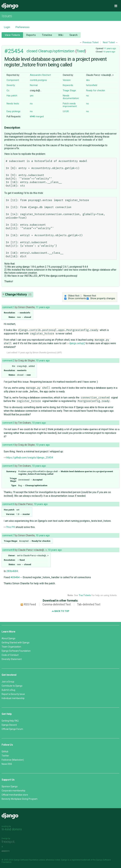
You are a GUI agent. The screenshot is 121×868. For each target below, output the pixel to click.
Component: (13, 80)
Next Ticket (109, 43)
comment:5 (8, 466)
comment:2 (8, 361)
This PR (9, 527)
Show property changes (103, 298)
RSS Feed (30, 604)
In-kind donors (12, 829)
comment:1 (8, 307)
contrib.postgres (38, 80)
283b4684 (12, 571)
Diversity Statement (12, 659)
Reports (31, 35)
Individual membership (13, 698)
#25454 (14, 51)
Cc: (8, 91)
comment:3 (8, 423)
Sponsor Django (10, 786)
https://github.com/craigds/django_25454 (28, 458)
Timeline (47, 35)
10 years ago (109, 52)
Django (10, 6)
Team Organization (11, 647)
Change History (18, 294)
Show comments (77, 298)
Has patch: (12, 96)
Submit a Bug (8, 690)
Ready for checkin (96, 91)
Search (74, 35)
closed (32, 51)
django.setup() (76, 343)
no (87, 96)
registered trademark (81, 860)
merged (37, 117)
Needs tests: (13, 104)
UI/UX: (66, 111)
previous (52, 353)
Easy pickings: (14, 111)
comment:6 (8, 504)
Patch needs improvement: (70, 105)
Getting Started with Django (16, 643)
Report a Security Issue (13, 694)
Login (7, 27)
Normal (34, 85)
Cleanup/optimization (56, 51)
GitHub (5, 752)
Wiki (61, 35)
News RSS (7, 764)
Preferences (22, 27)
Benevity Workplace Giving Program (20, 799)
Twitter (5, 756)
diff (59, 353)
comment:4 (8, 445)
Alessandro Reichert (40, 75)
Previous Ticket (91, 43)
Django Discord (9, 725)
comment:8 (8, 550)
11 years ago (110, 48)
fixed (81, 51)
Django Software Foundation (16, 651)
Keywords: (68, 85)
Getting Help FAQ (10, 721)
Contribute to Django (12, 686)
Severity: (11, 85)
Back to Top (60, 611)
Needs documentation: (71, 97)
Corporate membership (13, 791)
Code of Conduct (10, 655)
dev (88, 80)
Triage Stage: (70, 91)
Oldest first (74, 296)
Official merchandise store (15, 795)
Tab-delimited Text (89, 604)
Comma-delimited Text (57, 604)
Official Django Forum (12, 729)
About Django (8, 638)
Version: (67, 80)
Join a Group (8, 682)
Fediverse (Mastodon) (13, 760)
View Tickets (12, 35)
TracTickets (85, 595)
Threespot (9, 842)
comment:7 (8, 535)
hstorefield (92, 85)
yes (32, 96)
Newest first (90, 296)
